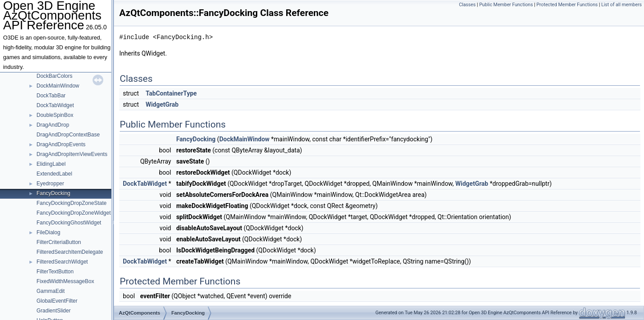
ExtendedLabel (54, 174)
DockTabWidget (55, 105)
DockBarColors (55, 76)
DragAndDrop (53, 125)
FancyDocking (53, 193)
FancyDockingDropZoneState (71, 203)
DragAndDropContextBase (68, 135)
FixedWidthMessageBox (65, 281)
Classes (467, 5)
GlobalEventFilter (57, 301)
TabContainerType (171, 93)
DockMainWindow (58, 86)
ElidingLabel (51, 164)
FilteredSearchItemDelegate (70, 252)
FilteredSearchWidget (62, 262)
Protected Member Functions (567, 5)
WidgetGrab (162, 104)
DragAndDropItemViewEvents (72, 154)
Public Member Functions (506, 5)
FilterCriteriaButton (59, 242)
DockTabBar (51, 96)
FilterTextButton (55, 272)
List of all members (622, 5)
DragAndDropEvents (61, 144)
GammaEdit (51, 291)
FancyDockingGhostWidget (69, 223)
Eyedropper (50, 184)
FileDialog (48, 232)
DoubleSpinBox (55, 115)
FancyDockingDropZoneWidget (74, 213)
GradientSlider (54, 311)
